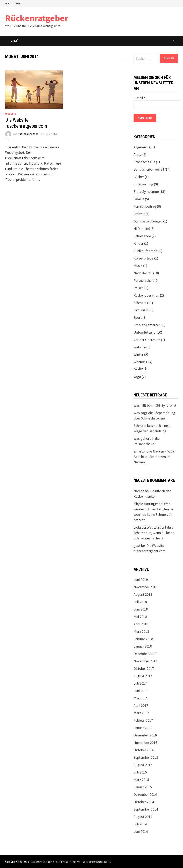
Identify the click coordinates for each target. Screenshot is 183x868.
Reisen (139, 288)
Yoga (137, 377)
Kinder (138, 243)
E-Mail (139, 98)
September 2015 (146, 757)
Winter (138, 355)
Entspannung (143, 184)
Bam (107, 862)
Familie (139, 199)
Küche (138, 368)
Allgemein (141, 147)
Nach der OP (143, 273)
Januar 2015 (143, 787)
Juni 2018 (141, 609)
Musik (138, 266)
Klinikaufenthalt (146, 251)
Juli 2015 (140, 772)
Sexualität (141, 310)
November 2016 (145, 743)
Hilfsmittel (142, 229)
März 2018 (141, 631)
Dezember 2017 (145, 654)
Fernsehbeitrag (145, 206)
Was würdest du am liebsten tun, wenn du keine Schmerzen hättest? (155, 533)
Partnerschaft (144, 280)
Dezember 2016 (145, 735)
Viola (137, 527)
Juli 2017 (140, 683)
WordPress (90, 862)
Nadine (139, 491)
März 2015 (141, 780)
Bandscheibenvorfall (149, 169)
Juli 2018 (140, 602)
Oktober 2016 (144, 750)
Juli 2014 (140, 824)
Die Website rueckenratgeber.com (26, 123)
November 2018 (145, 587)
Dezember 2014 (145, 794)
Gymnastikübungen (148, 221)
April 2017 (141, 706)
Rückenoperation (146, 295)
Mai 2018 (140, 617)
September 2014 (146, 809)
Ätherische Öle (144, 162)
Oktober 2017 (144, 668)
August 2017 (143, 676)
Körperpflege (143, 258)
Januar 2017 (143, 728)
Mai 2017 (140, 698)
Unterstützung (145, 332)
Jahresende (142, 236)
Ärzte (138, 154)
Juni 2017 (141, 691)
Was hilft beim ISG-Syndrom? (155, 405)
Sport (138, 317)
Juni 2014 (141, 831)
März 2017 (141, 713)
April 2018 (141, 624)
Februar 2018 (143, 639)
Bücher (139, 177)
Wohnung (141, 362)
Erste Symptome (146, 192)
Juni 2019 (141, 580)
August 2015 (143, 765)
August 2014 (143, 817)
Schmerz (140, 303)
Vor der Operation (147, 340)
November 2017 (145, 661)
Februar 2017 (143, 720)
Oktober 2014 (144, 802)
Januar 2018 (143, 646)
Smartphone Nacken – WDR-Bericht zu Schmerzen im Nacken (155, 457)
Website (11, 114)
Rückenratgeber (37, 18)
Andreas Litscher (28, 134)
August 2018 (143, 594)
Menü (13, 41)
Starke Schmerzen (147, 325)
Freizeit (139, 214)
